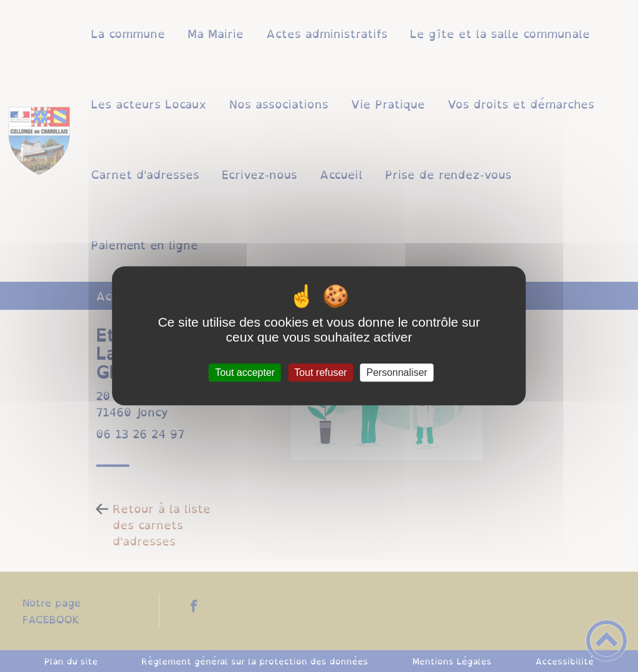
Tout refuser (320, 372)
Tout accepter (245, 372)
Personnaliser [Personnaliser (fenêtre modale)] (397, 372)
